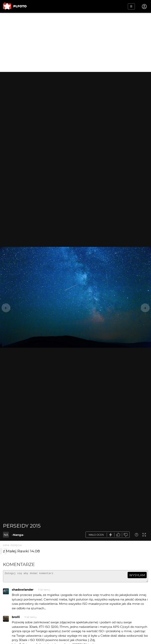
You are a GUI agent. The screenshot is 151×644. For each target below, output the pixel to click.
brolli (16, 619)
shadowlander (23, 591)
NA (6, 535)
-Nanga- (18, 535)
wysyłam (137, 575)
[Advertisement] (75, 42)
